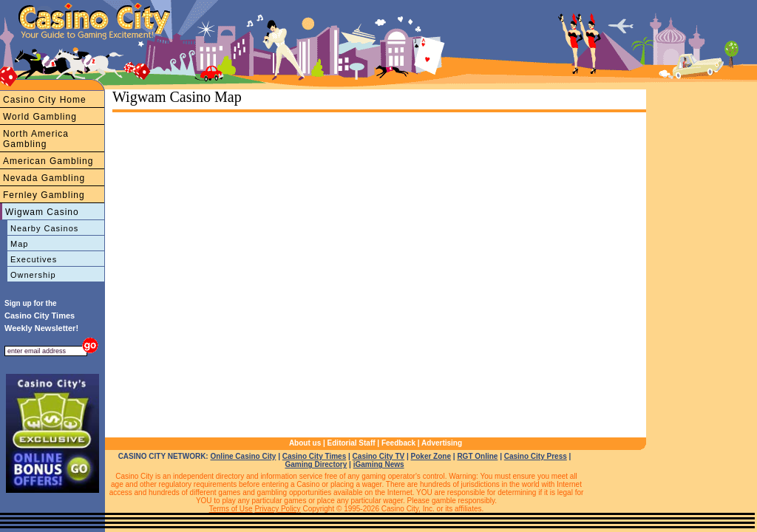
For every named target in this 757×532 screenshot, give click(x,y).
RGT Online (477, 456)
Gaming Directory (316, 464)
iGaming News (379, 464)
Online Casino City (243, 456)
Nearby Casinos (44, 228)
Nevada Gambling (44, 178)
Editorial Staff (352, 443)
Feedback (398, 443)
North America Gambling (36, 139)
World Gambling (40, 117)
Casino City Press (536, 456)
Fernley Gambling (44, 195)
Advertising (442, 443)
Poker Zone (431, 456)
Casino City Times (315, 456)
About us (305, 443)
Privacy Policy (277, 509)
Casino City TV (379, 456)
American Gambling (48, 161)
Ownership (33, 275)
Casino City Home (45, 100)
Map (19, 244)
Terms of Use (231, 509)
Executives (34, 259)
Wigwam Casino (42, 212)
